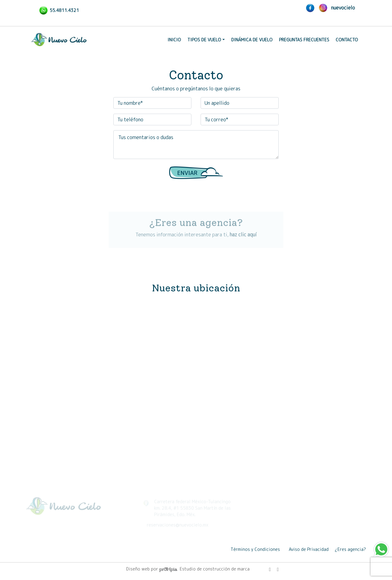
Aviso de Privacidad (309, 549)
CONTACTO (347, 40)
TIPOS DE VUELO (204, 40)
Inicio (174, 40)
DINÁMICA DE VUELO (252, 40)
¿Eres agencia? (350, 549)
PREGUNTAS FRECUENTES (304, 40)
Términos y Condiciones (255, 549)
